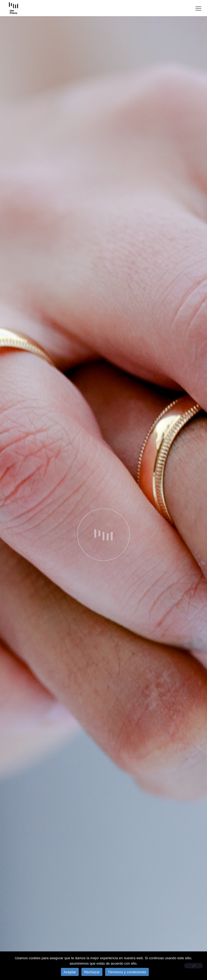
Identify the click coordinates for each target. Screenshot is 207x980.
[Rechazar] (194, 966)
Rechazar (92, 972)
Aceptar (70, 972)
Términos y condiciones (127, 972)
